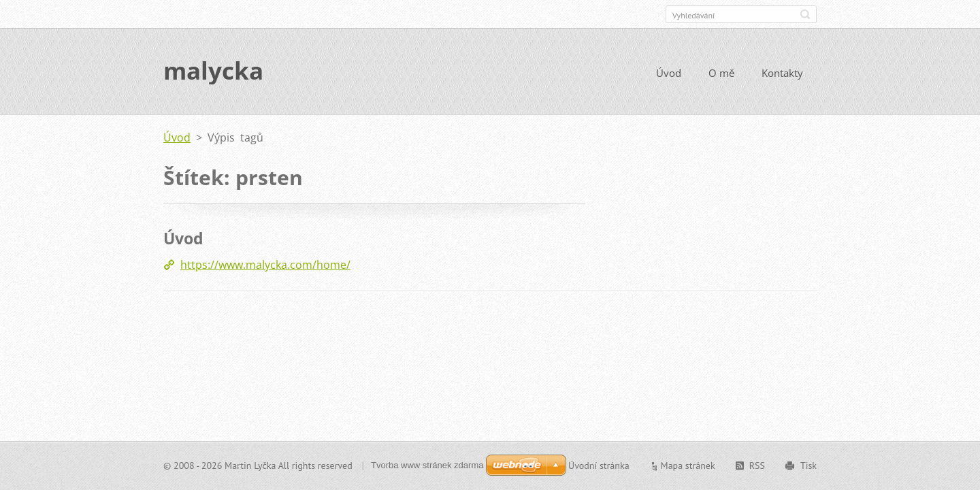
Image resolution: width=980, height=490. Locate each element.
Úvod (669, 73)
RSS (757, 465)
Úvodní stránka (599, 465)
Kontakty (782, 73)
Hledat (805, 14)
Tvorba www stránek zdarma (427, 465)
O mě (721, 73)
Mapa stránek (688, 465)
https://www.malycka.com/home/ (265, 266)
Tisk (808, 465)
